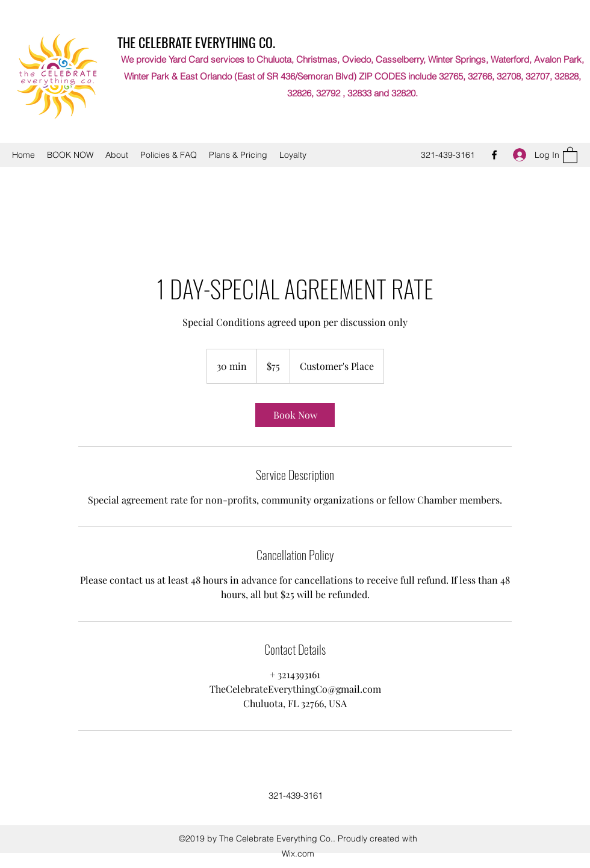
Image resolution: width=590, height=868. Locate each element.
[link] (295, 415)
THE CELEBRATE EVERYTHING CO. (196, 42)
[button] (570, 155)
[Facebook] (494, 155)
